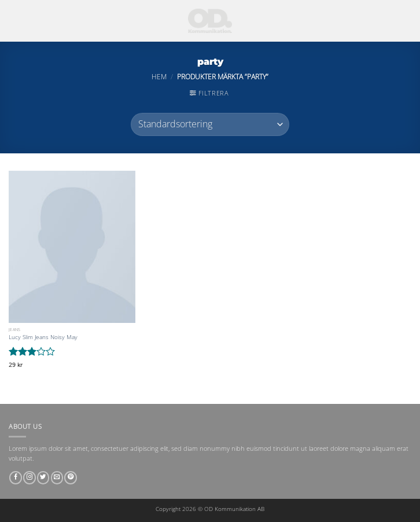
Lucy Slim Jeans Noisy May (43, 337)
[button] (209, 93)
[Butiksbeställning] (210, 124)
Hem (159, 77)
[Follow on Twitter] (43, 478)
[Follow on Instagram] (30, 478)
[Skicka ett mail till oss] (57, 478)
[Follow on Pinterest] (71, 478)
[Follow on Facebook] (16, 478)
